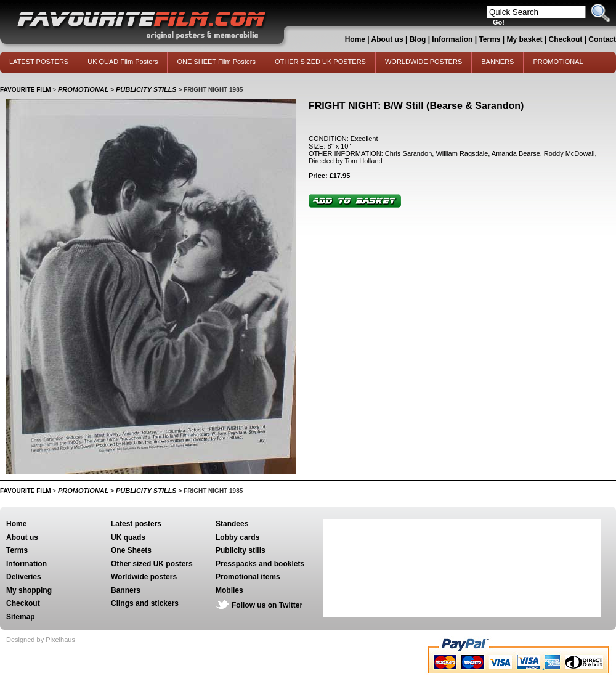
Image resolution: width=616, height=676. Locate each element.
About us (387, 39)
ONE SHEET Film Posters (216, 62)
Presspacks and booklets (260, 564)
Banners (126, 590)
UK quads (128, 537)
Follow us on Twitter (267, 605)
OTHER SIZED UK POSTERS (320, 62)
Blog (418, 39)
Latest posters (136, 524)
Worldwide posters (144, 577)
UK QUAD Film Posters (123, 62)
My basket (525, 39)
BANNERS (497, 62)
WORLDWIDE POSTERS (423, 62)
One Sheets (131, 550)
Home (355, 39)
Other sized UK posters (152, 564)
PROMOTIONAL (558, 62)
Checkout (567, 39)
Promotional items (248, 577)
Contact (602, 39)
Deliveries (24, 577)
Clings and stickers (145, 603)
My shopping (29, 590)
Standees (232, 524)
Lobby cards (237, 537)
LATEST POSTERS (39, 62)
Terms (489, 39)
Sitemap (21, 617)
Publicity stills (241, 550)
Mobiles (229, 590)
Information (452, 39)
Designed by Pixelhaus (41, 640)
